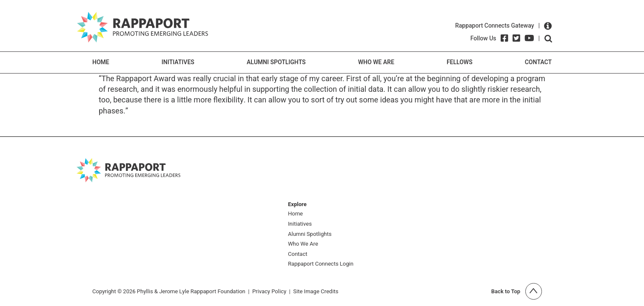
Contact (538, 62)
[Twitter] (516, 38)
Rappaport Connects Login (321, 264)
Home (101, 62)
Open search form (548, 39)
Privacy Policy (269, 291)
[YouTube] (529, 38)
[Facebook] (504, 38)
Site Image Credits (316, 291)
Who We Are (376, 62)
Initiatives (178, 62)
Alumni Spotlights (276, 62)
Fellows (460, 62)
